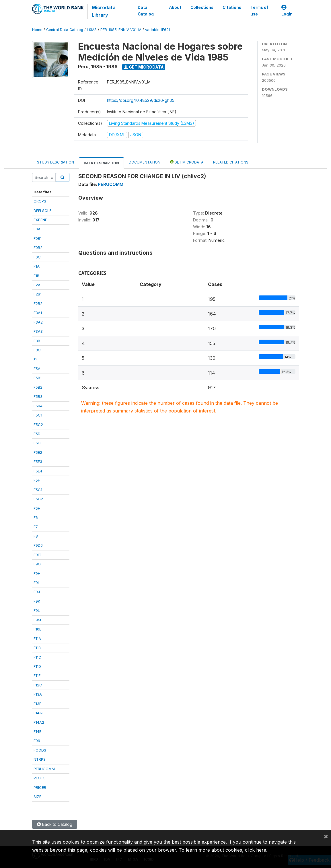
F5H (37, 508)
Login (287, 11)
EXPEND (41, 220)
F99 (37, 741)
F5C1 (38, 415)
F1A (37, 266)
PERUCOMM (44, 769)
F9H (37, 573)
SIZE (37, 797)
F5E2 (38, 452)
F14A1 (38, 713)
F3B (37, 341)
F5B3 (38, 396)
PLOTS (40, 778)
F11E (37, 676)
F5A (37, 369)
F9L (37, 610)
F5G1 (38, 490)
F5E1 (37, 443)
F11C (37, 657)
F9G (37, 564)
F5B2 (38, 387)
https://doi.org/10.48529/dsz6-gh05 (141, 100)
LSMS (92, 30)
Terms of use (259, 11)
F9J (37, 592)
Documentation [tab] (145, 162)
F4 (36, 359)
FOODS (40, 750)
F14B (38, 731)
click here (256, 850)
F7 (36, 527)
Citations (232, 7)
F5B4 (38, 406)
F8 (36, 536)
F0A (37, 229)
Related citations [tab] (231, 162)
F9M (37, 620)
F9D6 (38, 545)
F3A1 (38, 313)
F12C (38, 685)
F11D (37, 666)
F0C (37, 257)
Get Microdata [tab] (187, 162)
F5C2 (38, 425)
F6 (36, 517)
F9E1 (37, 555)
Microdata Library (104, 11)
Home (37, 30)
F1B (36, 276)
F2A (37, 285)
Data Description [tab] (101, 163)
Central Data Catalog (65, 30)
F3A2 (38, 322)
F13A (38, 694)
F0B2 (38, 248)
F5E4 (38, 471)
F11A (37, 639)
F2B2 (38, 303)
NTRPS (40, 759)
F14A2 (39, 722)
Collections (202, 7)
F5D (37, 434)
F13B (38, 704)
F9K (37, 601)
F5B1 (38, 378)
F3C (37, 350)
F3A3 (38, 331)
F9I (36, 583)
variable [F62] (157, 30)
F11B (37, 648)
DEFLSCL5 (43, 211)
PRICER (40, 787)
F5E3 (38, 462)
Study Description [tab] (56, 162)
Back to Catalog (55, 824)
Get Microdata (144, 67)
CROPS (40, 201)
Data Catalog (146, 11)
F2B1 (38, 294)
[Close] (326, 836)
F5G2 (38, 499)
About (175, 7)
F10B (38, 629)
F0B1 (38, 238)
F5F (37, 480)
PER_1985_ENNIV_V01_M (121, 30)
